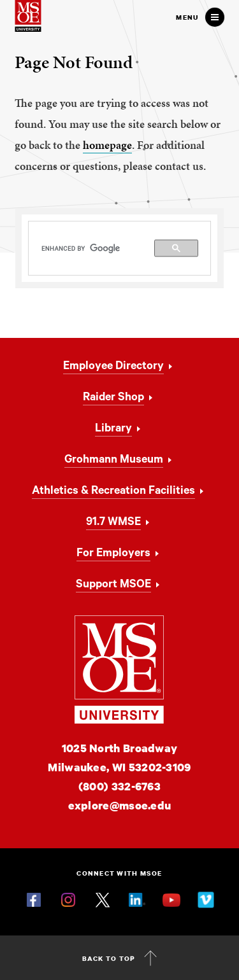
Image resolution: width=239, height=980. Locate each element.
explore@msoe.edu (120, 805)
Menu (187, 17)
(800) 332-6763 (119, 786)
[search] (120, 248)
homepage (107, 145)
